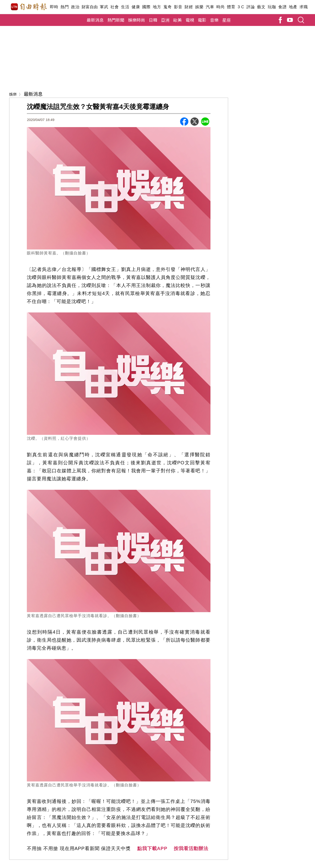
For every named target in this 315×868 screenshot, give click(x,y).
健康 (136, 7)
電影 (202, 20)
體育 (231, 7)
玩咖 (272, 7)
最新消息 (95, 20)
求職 (304, 7)
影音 (178, 7)
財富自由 (90, 7)
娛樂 (199, 7)
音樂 (214, 20)
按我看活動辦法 (191, 848)
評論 (251, 7)
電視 (190, 20)
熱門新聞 (116, 20)
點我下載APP (152, 848)
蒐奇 (168, 7)
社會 (115, 7)
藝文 (261, 7)
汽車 (210, 7)
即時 (54, 7)
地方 (157, 7)
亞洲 (165, 20)
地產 (293, 7)
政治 (75, 7)
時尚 (220, 7)
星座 (226, 20)
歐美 (178, 20)
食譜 (282, 7)
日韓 (153, 20)
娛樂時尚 (137, 20)
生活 (125, 7)
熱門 (65, 7)
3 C (241, 7)
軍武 (104, 7)
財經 (189, 7)
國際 (146, 7)
